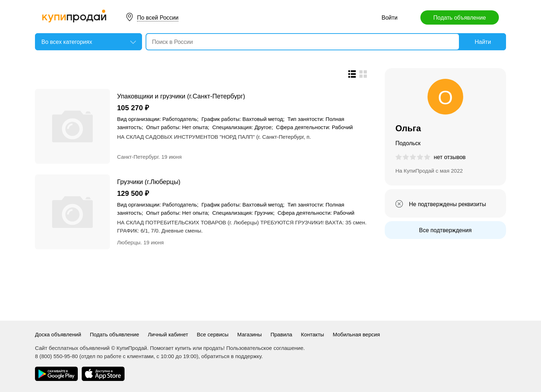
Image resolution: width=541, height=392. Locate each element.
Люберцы (129, 242)
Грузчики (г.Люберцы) (149, 182)
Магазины (250, 334)
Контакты (312, 334)
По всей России (158, 18)
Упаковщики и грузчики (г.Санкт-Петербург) (181, 96)
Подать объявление (459, 18)
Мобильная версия (357, 334)
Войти (390, 18)
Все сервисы (213, 334)
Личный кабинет (168, 334)
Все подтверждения (445, 230)
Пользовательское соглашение (265, 348)
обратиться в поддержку (231, 356)
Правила (281, 334)
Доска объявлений (58, 334)
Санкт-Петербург (138, 157)
